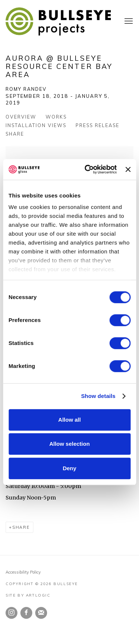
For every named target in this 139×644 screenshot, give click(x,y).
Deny (69, 468)
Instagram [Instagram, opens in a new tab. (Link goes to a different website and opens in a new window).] (11, 613)
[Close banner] (128, 169)
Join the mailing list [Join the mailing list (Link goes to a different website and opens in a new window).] (41, 613)
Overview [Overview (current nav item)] (21, 117)
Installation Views (36, 125)
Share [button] (15, 134)
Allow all (69, 420)
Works (56, 117)
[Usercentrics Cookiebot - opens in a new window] (87, 169)
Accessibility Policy (23, 572)
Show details (98, 396)
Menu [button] (128, 21)
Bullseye (58, 21)
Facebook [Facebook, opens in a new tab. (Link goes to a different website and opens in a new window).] (26, 613)
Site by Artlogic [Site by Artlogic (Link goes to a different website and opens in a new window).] (28, 595)
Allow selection (69, 444)
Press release (97, 125)
